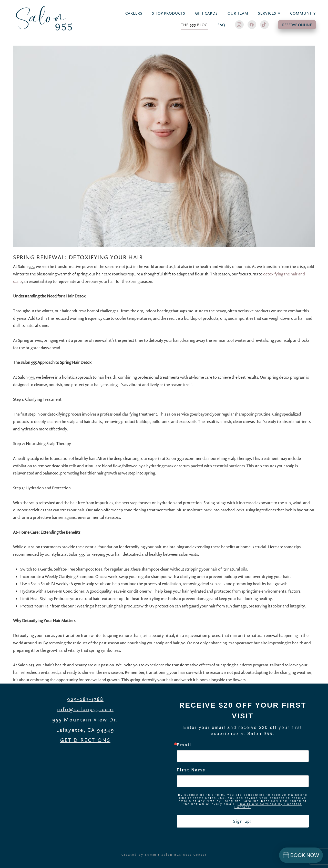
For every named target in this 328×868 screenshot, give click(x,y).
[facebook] (252, 25)
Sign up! (243, 821)
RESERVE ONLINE (297, 25)
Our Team (238, 13)
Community (303, 13)
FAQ (221, 25)
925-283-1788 (85, 699)
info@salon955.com (85, 709)
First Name (191, 770)
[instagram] (239, 25)
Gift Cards (207, 13)
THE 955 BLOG (194, 25)
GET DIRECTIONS (85, 740)
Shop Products (169, 13)
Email (184, 745)
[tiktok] (264, 25)
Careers (134, 13)
